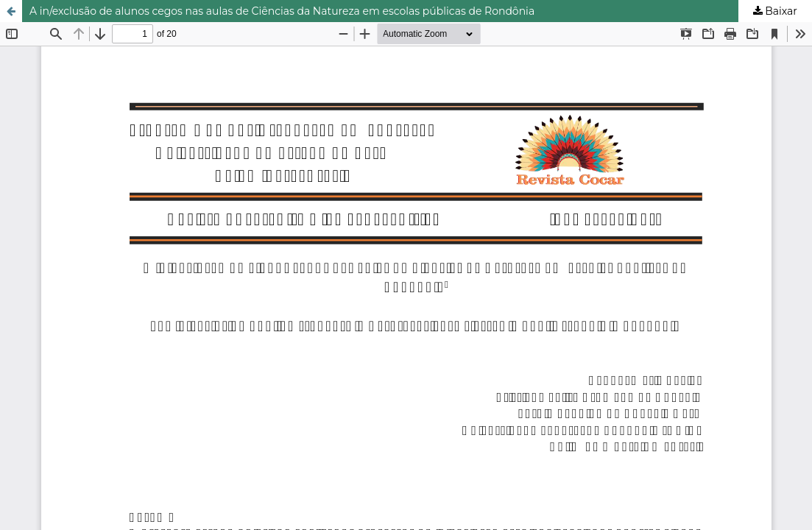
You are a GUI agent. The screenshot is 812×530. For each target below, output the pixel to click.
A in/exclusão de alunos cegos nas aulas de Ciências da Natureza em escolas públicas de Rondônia (282, 11)
